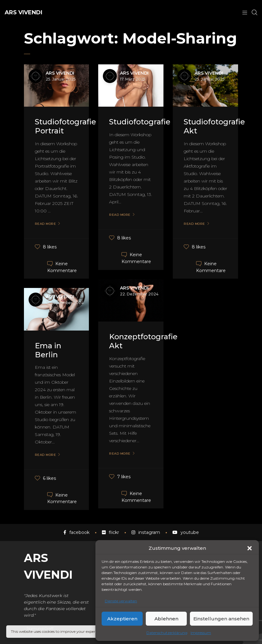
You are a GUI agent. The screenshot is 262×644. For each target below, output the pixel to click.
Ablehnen (166, 619)
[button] (250, 548)
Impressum (201, 633)
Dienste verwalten (121, 601)
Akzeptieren (122, 619)
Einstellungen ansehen (221, 619)
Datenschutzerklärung (167, 633)
